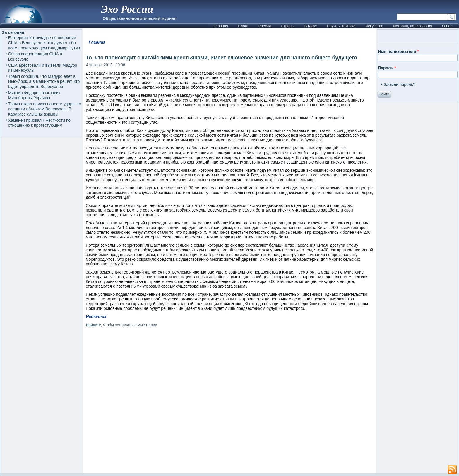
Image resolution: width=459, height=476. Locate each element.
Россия (265, 26)
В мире (311, 26)
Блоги (243, 26)
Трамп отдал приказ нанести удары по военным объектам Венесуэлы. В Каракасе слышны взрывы (45, 109)
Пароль (387, 68)
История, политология (413, 26)
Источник (96, 317)
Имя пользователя (398, 51)
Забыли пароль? (400, 85)
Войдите (94, 325)
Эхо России (127, 9)
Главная (221, 26)
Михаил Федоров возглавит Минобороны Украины (34, 95)
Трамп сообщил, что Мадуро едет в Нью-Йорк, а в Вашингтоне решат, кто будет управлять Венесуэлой (44, 81)
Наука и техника (341, 26)
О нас (447, 26)
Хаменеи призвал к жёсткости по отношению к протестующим (40, 123)
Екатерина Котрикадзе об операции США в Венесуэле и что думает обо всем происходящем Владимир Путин (44, 43)
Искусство (374, 26)
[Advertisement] (229, 401)
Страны (287, 26)
